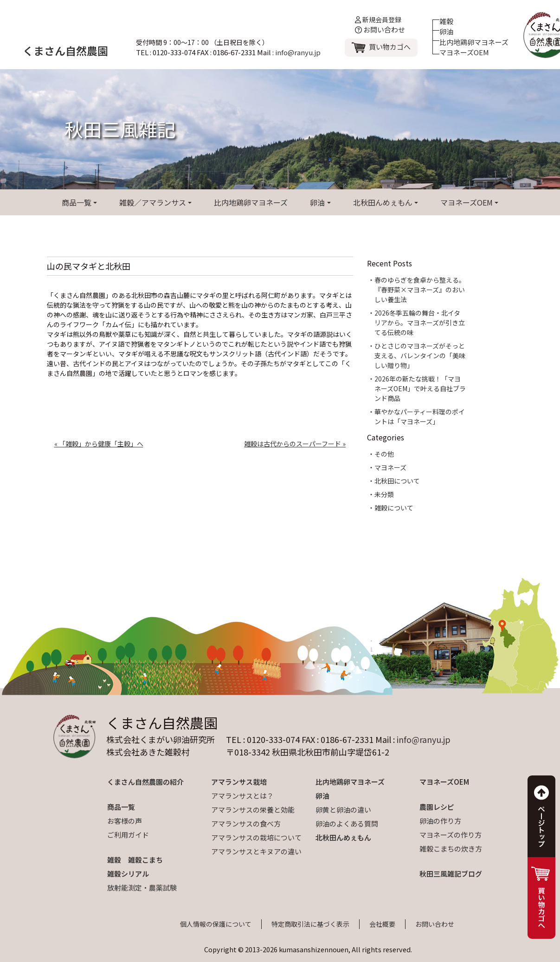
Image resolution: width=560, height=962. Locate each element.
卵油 (446, 31)
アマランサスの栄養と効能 (253, 810)
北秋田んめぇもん (383, 202)
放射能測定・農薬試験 (142, 888)
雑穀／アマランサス (153, 202)
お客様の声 (125, 821)
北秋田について (397, 481)
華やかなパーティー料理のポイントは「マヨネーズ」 (420, 416)
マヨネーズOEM (464, 52)
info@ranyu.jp (298, 52)
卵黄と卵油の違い (343, 810)
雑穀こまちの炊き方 (451, 849)
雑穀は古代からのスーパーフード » (295, 444)
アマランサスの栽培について (256, 837)
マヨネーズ (390, 467)
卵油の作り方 (440, 821)
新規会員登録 (378, 19)
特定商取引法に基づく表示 (310, 924)
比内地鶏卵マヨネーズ (474, 42)
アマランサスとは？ (242, 796)
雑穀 (446, 21)
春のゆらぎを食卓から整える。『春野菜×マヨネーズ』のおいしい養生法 (420, 290)
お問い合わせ (380, 29)
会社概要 (382, 924)
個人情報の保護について (216, 924)
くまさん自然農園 (65, 51)
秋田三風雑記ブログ (451, 874)
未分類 (384, 494)
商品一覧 (77, 202)
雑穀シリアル (128, 874)
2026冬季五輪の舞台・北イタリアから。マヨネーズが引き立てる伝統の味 (420, 323)
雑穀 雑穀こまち (135, 860)
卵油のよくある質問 (347, 823)
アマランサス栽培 (239, 782)
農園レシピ (437, 807)
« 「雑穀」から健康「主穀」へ (99, 444)
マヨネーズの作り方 (451, 835)
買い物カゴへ (390, 47)
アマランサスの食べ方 (246, 823)
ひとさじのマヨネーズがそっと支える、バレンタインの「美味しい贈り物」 (420, 355)
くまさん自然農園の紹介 (145, 782)
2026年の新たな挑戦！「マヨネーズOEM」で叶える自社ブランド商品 (420, 388)
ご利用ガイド (128, 835)
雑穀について (394, 508)
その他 (384, 454)
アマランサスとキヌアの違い (256, 851)
